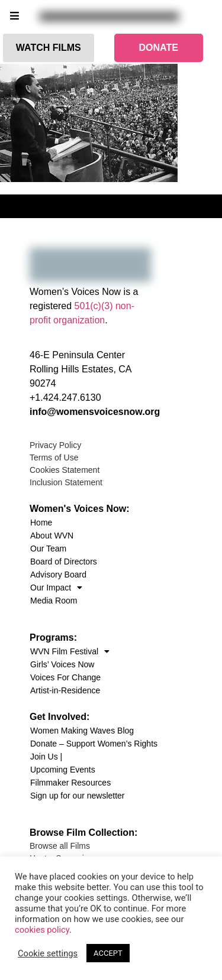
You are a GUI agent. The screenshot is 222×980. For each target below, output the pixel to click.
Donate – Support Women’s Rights (94, 744)
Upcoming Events (63, 770)
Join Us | (46, 757)
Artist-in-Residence (65, 690)
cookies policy (42, 930)
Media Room (54, 601)
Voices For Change (65, 677)
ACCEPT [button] (108, 953)
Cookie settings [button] (48, 953)
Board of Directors (64, 562)
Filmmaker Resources (70, 783)
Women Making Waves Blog (82, 731)
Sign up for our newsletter (78, 796)
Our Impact (56, 588)
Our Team (48, 549)
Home (41, 523)
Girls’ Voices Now (62, 664)
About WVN (52, 536)
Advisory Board (58, 575)
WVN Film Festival (70, 651)
